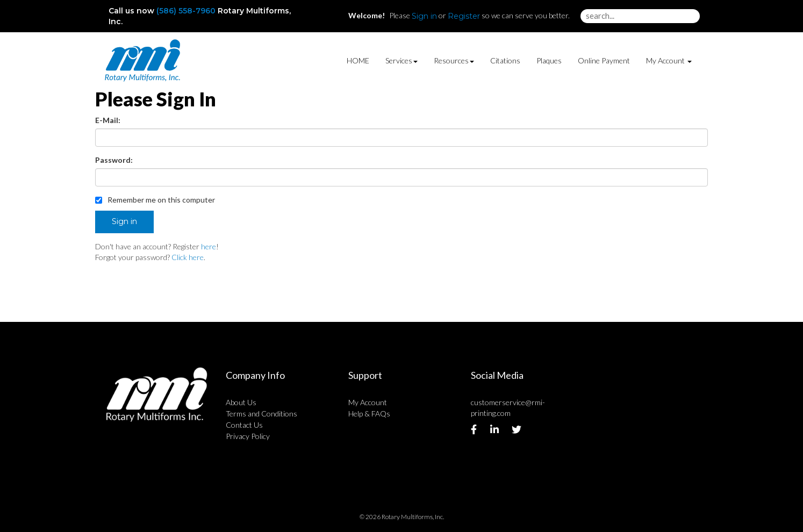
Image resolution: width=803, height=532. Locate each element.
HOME (358, 60)
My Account (368, 402)
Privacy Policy (248, 436)
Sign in (424, 16)
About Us (241, 402)
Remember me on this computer (155, 200)
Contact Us (244, 425)
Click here (188, 257)
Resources (454, 60)
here (209, 246)
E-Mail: (108, 120)
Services (401, 60)
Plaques (549, 60)
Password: (114, 160)
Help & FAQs (369, 414)
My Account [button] (669, 60)
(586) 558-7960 (186, 11)
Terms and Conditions (261, 414)
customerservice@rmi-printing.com (508, 408)
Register (464, 16)
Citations (505, 60)
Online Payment (604, 60)
